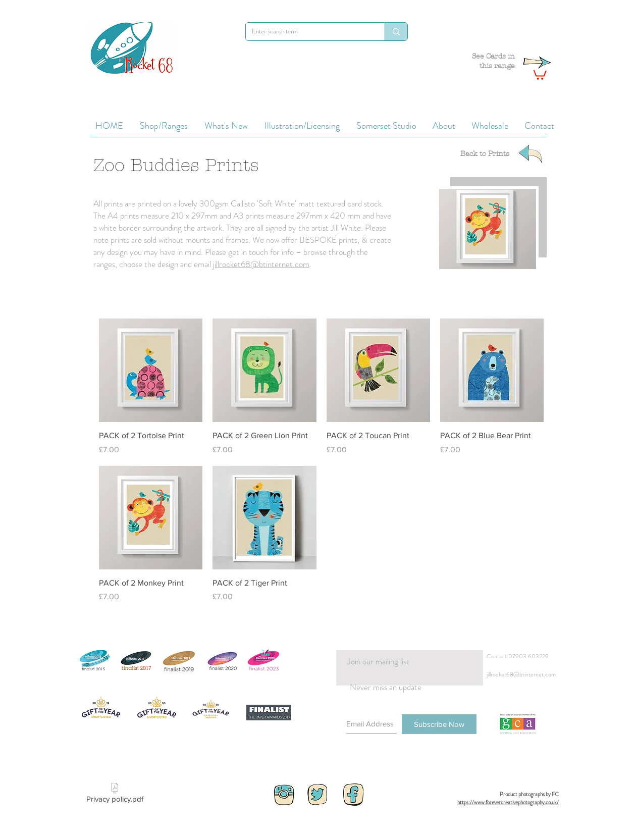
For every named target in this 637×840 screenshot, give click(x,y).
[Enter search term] (308, 32)
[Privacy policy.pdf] (115, 795)
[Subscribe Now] (439, 724)
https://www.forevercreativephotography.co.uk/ (508, 802)
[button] (539, 73)
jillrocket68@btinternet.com (261, 264)
